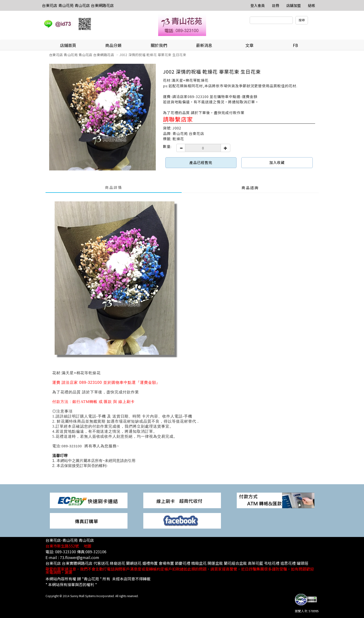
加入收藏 (277, 162)
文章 (249, 45)
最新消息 (204, 45)
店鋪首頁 (68, 45)
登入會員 (258, 5)
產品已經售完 (201, 162)
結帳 (312, 5)
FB (295, 45)
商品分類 (113, 45)
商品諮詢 (250, 188)
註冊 (276, 5)
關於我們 (159, 45)
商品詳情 (114, 187)
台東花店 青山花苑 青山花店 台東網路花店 (78, 5)
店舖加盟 (294, 5)
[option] (102, 117)
